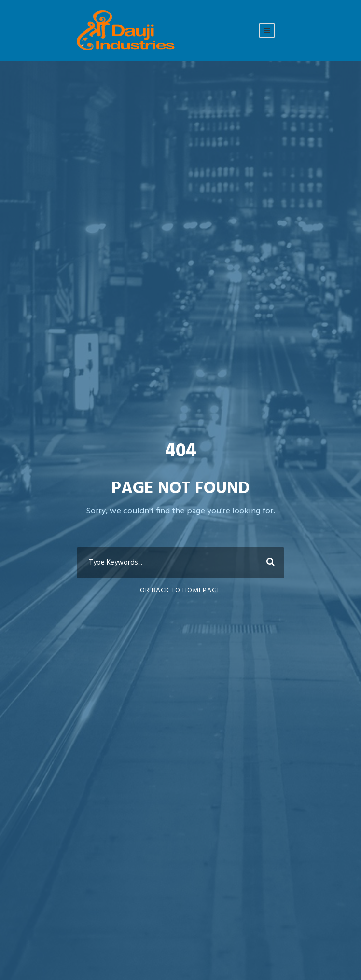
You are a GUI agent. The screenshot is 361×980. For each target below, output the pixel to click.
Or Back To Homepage (180, 590)
